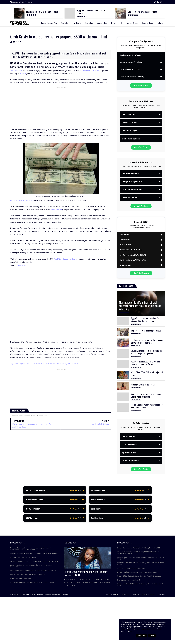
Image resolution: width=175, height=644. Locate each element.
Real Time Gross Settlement (66, 259)
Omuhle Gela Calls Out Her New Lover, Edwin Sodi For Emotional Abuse (141, 565)
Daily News (22, 265)
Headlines (160, 23)
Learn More (142, 636)
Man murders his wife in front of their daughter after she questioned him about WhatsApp (31, 550)
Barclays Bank (17, 70)
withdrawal (17, 67)
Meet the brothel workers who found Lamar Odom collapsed (33, 583)
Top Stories (77, 23)
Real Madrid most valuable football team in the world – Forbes (33, 572)
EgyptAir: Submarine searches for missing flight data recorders (33, 554)
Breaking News (147, 23)
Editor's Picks (53, 23)
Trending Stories (132, 23)
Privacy (145, 595)
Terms (152, 595)
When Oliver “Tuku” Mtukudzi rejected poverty (27, 576)
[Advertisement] (61, 106)
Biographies (89, 23)
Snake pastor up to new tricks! (128, 581)
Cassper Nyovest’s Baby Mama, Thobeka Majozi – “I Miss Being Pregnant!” (141, 559)
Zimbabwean (30, 63)
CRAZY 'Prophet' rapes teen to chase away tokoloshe (137, 573)
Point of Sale (56, 209)
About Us (116, 595)
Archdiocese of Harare (90, 70)
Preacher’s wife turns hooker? (21, 579)
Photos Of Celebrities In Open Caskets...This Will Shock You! (139, 577)
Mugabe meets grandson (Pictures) (23, 558)
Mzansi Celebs (102, 23)
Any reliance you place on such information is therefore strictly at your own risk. (44, 363)
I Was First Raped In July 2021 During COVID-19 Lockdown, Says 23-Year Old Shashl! (140, 554)
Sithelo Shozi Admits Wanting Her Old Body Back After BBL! (86, 574)
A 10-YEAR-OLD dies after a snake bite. (131, 569)
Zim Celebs (65, 23)
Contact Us (161, 595)
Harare (23, 73)
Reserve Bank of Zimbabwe (22, 200)
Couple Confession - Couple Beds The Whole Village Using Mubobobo (32, 567)
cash (108, 63)
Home (30, 2)
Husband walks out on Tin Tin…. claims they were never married (34, 562)
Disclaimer (126, 595)
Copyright (136, 595)
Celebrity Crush (117, 23)
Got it (152, 636)
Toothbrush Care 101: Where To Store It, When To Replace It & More (140, 586)
